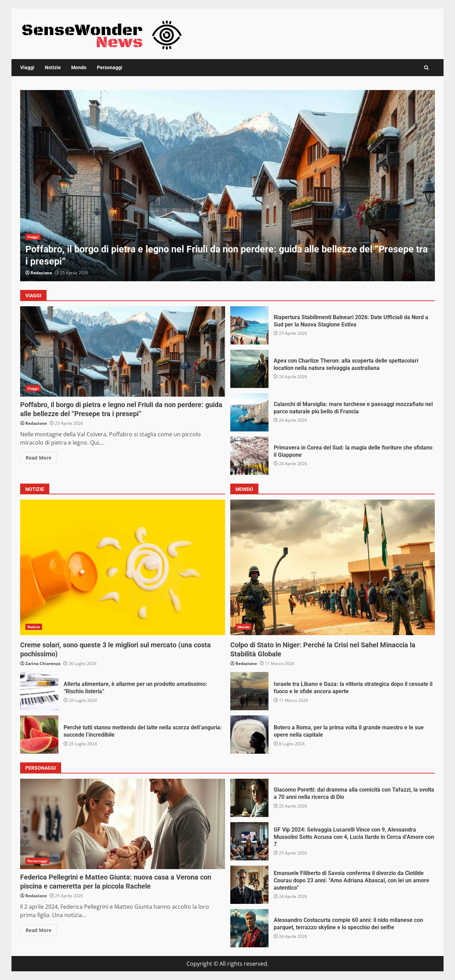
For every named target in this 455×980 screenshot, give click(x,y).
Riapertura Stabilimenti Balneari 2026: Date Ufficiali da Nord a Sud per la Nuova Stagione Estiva (249, 325)
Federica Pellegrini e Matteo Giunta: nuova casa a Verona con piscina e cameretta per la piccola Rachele (123, 824)
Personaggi (110, 67)
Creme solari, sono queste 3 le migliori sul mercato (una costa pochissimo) (123, 567)
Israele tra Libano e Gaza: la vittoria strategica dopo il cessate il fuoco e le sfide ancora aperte (249, 691)
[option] (228, 186)
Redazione (41, 273)
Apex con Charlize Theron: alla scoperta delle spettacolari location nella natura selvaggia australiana (249, 369)
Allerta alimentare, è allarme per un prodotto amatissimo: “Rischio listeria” (39, 691)
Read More (39, 458)
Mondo (79, 67)
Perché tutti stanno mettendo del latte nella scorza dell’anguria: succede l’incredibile (39, 735)
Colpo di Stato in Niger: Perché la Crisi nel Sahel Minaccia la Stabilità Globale (333, 567)
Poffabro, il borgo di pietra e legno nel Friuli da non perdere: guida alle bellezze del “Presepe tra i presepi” (228, 186)
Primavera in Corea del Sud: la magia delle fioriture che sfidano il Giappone (249, 456)
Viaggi (27, 67)
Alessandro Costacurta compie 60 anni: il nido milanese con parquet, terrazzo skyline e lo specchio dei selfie (249, 928)
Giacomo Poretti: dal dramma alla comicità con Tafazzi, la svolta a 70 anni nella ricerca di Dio (249, 798)
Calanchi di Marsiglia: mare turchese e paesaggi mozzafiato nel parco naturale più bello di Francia (249, 412)
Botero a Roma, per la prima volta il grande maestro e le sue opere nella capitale (249, 735)
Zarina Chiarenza (43, 663)
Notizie (53, 67)
